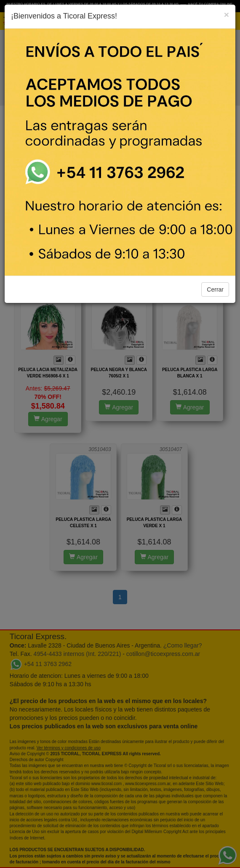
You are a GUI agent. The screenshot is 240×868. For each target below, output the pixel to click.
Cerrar (215, 289)
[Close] (227, 15)
